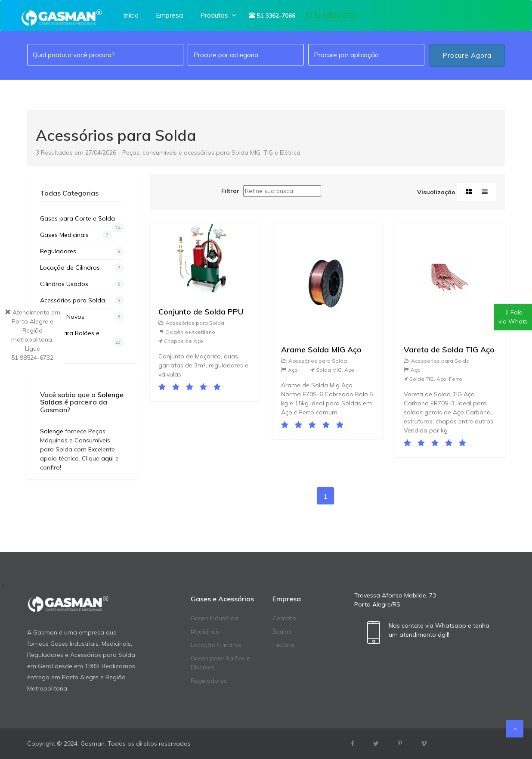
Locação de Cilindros (82, 268)
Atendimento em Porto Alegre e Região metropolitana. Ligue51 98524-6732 (32, 335)
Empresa (169, 15)
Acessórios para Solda (82, 300)
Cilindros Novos (82, 317)
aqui (107, 458)
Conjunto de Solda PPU (201, 312)
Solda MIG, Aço (332, 370)
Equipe (282, 631)
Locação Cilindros (216, 645)
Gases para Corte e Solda (82, 221)
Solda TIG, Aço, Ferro (433, 379)
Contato (284, 618)
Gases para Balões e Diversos (82, 338)
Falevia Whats (513, 317)
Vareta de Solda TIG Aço (449, 350)
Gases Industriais (215, 618)
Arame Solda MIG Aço (321, 350)
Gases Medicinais (76, 235)
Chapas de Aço (181, 341)
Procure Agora (467, 55)
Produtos (219, 15)
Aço (289, 370)
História (283, 645)
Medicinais (205, 631)
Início (131, 15)
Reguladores (82, 251)
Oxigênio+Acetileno (187, 332)
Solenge (52, 431)
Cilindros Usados (82, 284)
